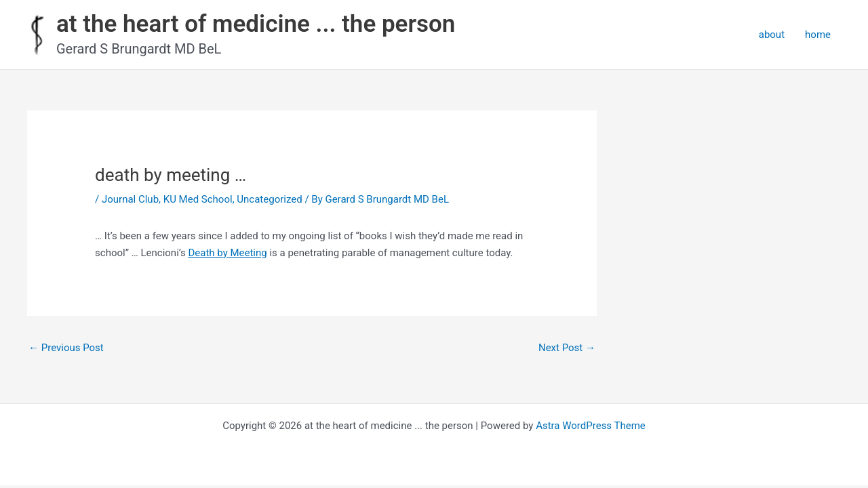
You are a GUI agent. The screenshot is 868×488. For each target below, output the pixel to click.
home (818, 35)
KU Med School (198, 199)
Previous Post (66, 348)
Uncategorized (269, 199)
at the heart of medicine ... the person (256, 24)
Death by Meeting (227, 253)
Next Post (567, 348)
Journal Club (130, 199)
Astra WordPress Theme (591, 426)
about (772, 35)
